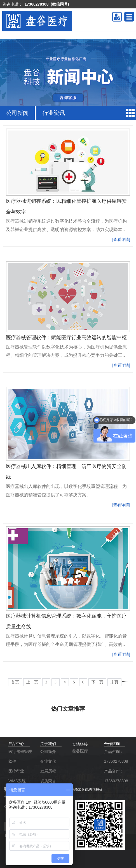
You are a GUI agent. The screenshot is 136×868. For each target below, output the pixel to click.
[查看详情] (121, 239)
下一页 (97, 682)
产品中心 (16, 744)
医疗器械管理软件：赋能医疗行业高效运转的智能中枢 (66, 338)
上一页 (32, 682)
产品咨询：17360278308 (116, 756)
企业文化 (49, 761)
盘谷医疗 (80, 751)
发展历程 (48, 771)
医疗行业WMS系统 (17, 776)
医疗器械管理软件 (20, 756)
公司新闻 (17, 113)
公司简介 (48, 751)
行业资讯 (54, 113)
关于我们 (48, 744)
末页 (114, 682)
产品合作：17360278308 (116, 776)
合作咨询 (112, 744)
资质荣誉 (48, 781)
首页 (15, 682)
